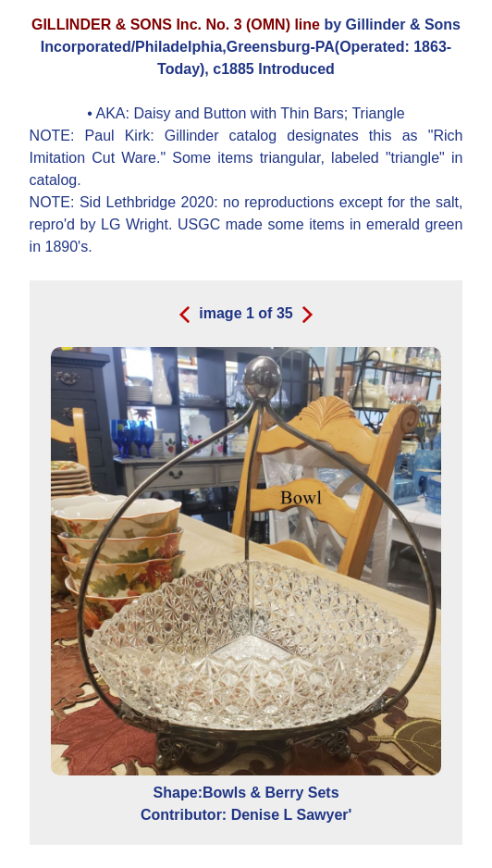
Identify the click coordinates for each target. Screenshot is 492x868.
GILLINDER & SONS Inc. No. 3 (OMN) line (176, 25)
